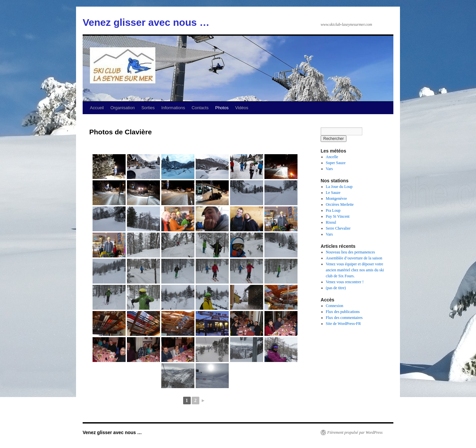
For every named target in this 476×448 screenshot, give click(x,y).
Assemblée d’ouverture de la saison (354, 258)
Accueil (97, 108)
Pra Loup (333, 210)
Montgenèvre (337, 199)
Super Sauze (336, 163)
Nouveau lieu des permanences (351, 252)
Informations (173, 108)
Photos (222, 108)
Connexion (335, 306)
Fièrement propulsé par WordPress (355, 432)
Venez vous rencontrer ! (345, 282)
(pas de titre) (336, 288)
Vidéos (242, 108)
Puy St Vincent (338, 216)
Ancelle (332, 157)
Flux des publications (343, 312)
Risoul (331, 222)
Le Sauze (333, 193)
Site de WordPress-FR (343, 324)
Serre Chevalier (338, 228)
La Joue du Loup (339, 187)
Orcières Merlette (340, 204)
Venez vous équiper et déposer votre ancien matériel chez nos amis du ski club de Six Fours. (355, 270)
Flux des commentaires (344, 318)
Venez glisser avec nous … (146, 22)
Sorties (148, 108)
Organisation (123, 108)
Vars (329, 169)
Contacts (200, 108)
